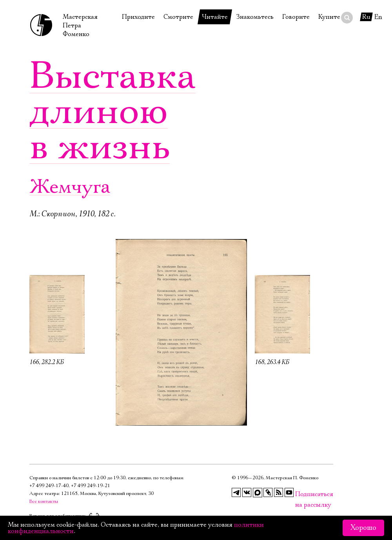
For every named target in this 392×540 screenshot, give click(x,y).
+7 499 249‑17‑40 (49, 486)
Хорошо (363, 528)
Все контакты (44, 501)
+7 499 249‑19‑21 (91, 486)
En (378, 17)
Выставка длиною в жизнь (113, 112)
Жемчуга (70, 187)
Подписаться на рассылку (300, 494)
